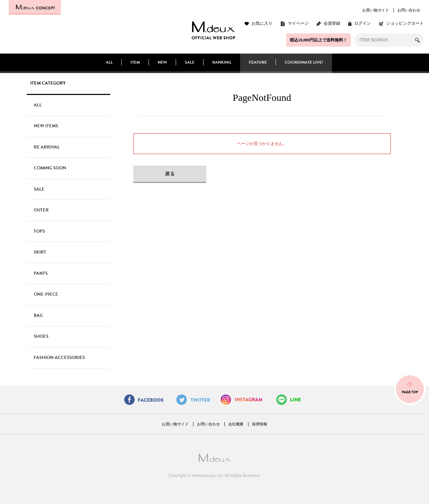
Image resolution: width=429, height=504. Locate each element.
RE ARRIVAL (47, 147)
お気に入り (262, 23)
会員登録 (332, 23)
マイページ (298, 23)
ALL (109, 62)
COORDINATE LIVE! (304, 62)
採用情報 (260, 424)
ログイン (363, 23)
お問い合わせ (409, 10)
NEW (162, 62)
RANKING (222, 62)
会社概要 (236, 424)
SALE (190, 62)
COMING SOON (50, 168)
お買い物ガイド (376, 10)
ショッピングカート (405, 23)
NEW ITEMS (46, 126)
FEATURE (258, 62)
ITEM (135, 62)
